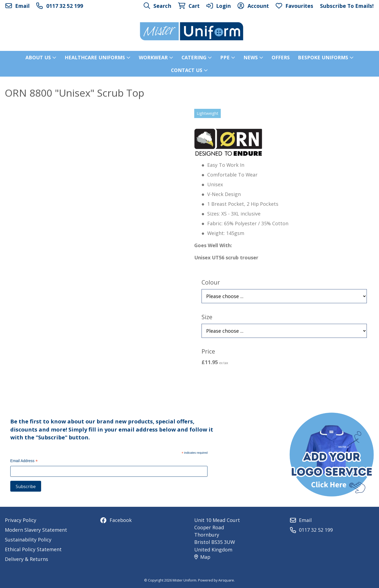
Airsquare (226, 580)
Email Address (24, 461)
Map (202, 557)
